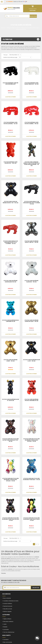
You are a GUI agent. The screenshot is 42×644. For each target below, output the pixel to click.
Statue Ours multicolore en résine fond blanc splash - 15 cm (31, 440)
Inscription (36, 588)
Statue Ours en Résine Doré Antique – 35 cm (31, 321)
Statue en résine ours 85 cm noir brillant (10, 83)
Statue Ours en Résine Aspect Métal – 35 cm (31, 242)
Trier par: (6, 55)
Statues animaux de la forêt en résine (30, 28)
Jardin (5, 624)
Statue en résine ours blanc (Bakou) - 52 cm (32, 83)
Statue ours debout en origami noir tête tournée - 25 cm (32, 203)
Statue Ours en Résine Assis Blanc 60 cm (11, 281)
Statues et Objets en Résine (13, 28)
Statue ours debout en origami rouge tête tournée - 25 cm (11, 242)
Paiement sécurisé (8, 606)
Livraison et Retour (8, 604)
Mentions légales (7, 611)
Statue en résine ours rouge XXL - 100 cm (11, 163)
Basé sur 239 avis (17, 2)
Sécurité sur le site (8, 609)
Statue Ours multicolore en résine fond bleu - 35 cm (32, 479)
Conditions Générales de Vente (11, 601)
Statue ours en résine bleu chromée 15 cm (11, 321)
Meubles (5, 627)
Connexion (6, 640)
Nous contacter (7, 598)
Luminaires (6, 629)
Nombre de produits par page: (10, 57)
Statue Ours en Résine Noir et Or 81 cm (10, 400)
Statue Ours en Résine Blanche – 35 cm (31, 281)
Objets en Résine (7, 619)
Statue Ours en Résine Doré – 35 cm (11, 360)
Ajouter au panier (11, 97)
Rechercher (33, 16)
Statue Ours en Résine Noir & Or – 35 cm (32, 360)
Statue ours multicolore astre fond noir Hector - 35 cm (11, 440)
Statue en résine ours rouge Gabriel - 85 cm (31, 123)
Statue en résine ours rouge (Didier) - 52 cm (11, 123)
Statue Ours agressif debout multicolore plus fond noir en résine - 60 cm (32, 164)
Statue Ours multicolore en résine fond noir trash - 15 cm (31, 519)
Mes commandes (8, 642)
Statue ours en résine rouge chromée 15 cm (31, 400)
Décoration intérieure (8, 622)
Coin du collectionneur (9, 632)
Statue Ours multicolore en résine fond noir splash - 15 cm (11, 519)
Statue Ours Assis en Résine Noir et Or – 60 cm (10, 202)
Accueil (3, 28)
